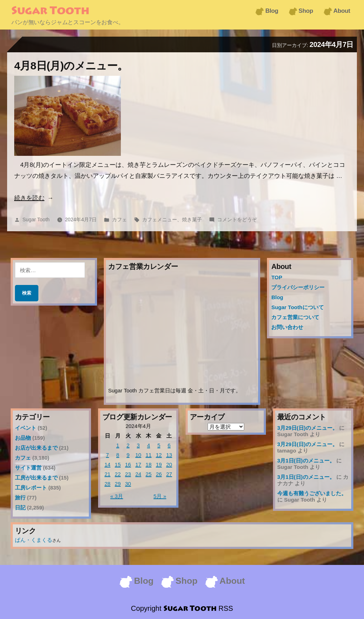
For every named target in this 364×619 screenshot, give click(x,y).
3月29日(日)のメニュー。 (307, 428)
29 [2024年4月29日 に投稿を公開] (118, 484)
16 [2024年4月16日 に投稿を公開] (128, 464)
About (342, 11)
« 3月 (117, 496)
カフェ (119, 219)
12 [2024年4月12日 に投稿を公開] (159, 455)
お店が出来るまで (36, 448)
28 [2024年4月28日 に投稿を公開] (108, 484)
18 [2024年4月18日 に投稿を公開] (149, 464)
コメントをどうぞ (237, 219)
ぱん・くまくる (34, 540)
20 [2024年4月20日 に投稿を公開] (169, 464)
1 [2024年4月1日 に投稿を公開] (118, 445)
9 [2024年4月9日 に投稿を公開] (128, 455)
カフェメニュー (160, 219)
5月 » (160, 496)
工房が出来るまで (36, 478)
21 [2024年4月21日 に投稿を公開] (108, 474)
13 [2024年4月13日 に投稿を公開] (169, 455)
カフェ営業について (295, 317)
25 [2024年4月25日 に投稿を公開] (149, 474)
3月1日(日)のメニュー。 (306, 461)
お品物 (23, 438)
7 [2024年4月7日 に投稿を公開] (107, 455)
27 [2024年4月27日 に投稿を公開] (169, 474)
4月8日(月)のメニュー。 (71, 66)
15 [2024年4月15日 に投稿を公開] (118, 464)
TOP (277, 277)
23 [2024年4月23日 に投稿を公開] (128, 474)
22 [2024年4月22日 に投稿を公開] (118, 474)
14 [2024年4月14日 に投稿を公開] (108, 464)
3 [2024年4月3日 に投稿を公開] (138, 445)
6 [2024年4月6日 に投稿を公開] (169, 445)
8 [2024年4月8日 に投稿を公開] (118, 455)
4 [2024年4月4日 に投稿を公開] (149, 445)
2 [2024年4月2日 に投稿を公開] (128, 445)
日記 (20, 507)
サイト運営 (28, 468)
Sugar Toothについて (297, 307)
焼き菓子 (192, 219)
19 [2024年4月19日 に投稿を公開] (159, 464)
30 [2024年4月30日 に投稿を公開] (128, 484)
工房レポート (31, 488)
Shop (306, 11)
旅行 (20, 498)
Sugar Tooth (50, 11)
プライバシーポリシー (298, 287)
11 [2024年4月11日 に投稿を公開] (149, 455)
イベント (26, 428)
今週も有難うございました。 (312, 493)
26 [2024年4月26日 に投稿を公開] (159, 474)
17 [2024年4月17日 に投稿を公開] (138, 464)
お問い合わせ (287, 327)
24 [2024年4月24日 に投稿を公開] (138, 474)
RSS (226, 608)
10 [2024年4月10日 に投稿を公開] (138, 455)
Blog (272, 11)
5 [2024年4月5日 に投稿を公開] (159, 445)
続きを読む (29, 198)
